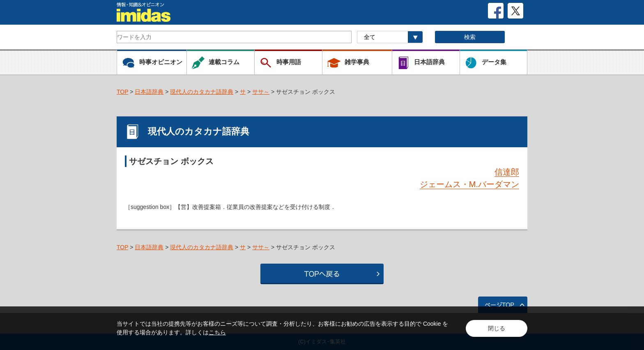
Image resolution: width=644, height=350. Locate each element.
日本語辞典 (149, 92)
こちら (217, 332)
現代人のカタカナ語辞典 (202, 92)
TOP (122, 92)
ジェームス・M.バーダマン (469, 184)
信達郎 (507, 172)
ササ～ (261, 92)
